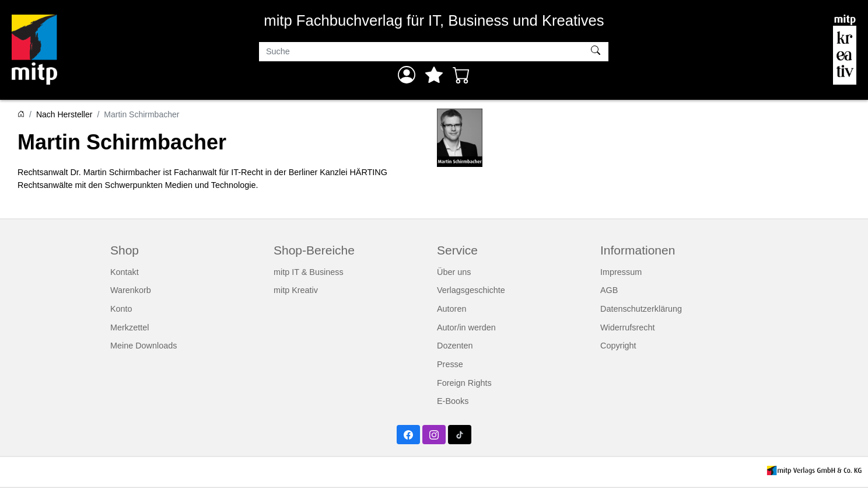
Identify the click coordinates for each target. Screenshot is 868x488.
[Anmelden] (407, 75)
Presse (450, 364)
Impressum (621, 272)
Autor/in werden (466, 327)
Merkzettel (129, 327)
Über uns (454, 272)
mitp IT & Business (309, 272)
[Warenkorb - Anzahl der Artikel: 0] (461, 75)
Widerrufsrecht (628, 327)
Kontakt (125, 272)
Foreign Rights (464, 383)
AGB (609, 290)
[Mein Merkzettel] (434, 75)
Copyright (618, 346)
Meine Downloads (143, 346)
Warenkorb (131, 290)
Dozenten (455, 346)
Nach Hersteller (64, 114)
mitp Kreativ (296, 290)
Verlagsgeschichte (471, 290)
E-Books (453, 401)
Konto (121, 309)
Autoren (452, 309)
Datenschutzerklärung (641, 309)
